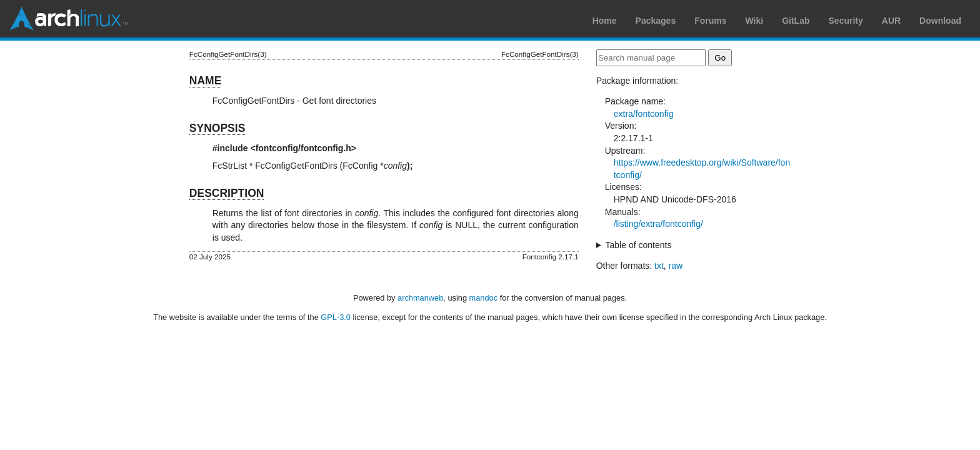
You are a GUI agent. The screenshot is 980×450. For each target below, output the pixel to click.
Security (846, 21)
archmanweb (420, 298)
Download (940, 21)
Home (605, 21)
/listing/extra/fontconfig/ (658, 224)
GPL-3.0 (336, 317)
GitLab (796, 21)
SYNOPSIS (217, 128)
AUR (891, 21)
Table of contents (639, 245)
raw (676, 266)
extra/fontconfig (644, 114)
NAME (206, 81)
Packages (656, 21)
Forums (710, 21)
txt (659, 266)
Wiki (755, 21)
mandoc (484, 298)
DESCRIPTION (227, 193)
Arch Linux (69, 19)
